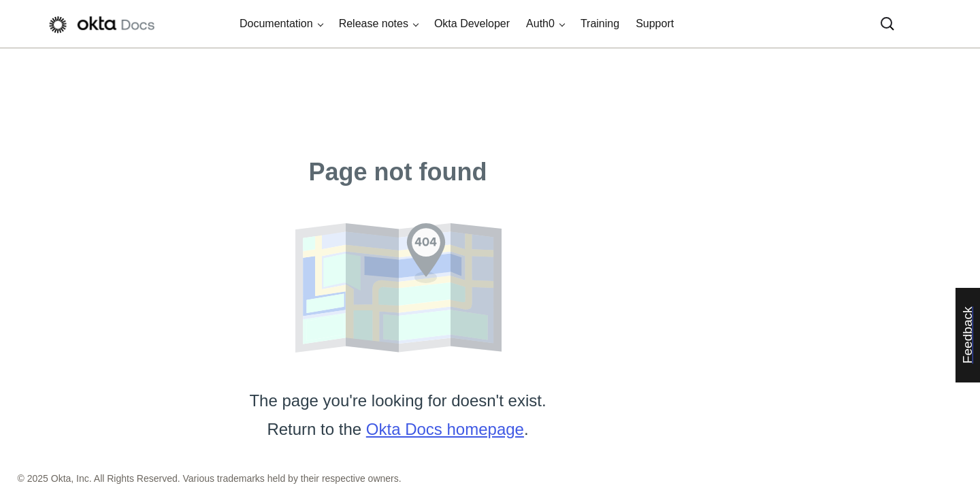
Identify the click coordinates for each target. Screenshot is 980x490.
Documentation (276, 23)
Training (600, 23)
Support (655, 23)
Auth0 (540, 23)
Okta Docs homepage (445, 429)
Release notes (374, 23)
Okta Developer (472, 23)
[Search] (887, 24)
